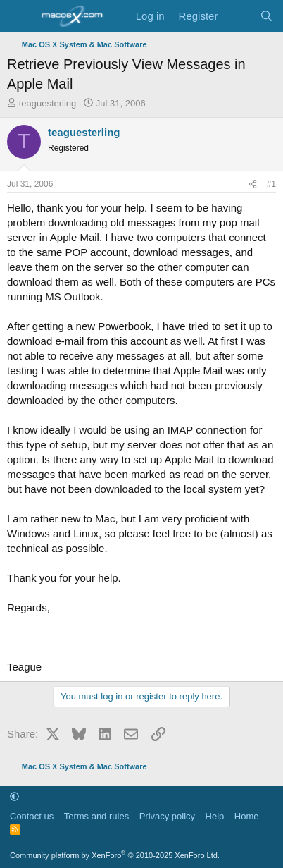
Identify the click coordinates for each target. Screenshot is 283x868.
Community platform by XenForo (115, 855)
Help (215, 816)
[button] (14, 796)
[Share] (253, 184)
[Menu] (19, 16)
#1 (271, 184)
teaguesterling (48, 103)
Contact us (32, 816)
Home (247, 816)
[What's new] (238, 16)
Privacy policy (167, 816)
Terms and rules (96, 816)
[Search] (266, 16)
